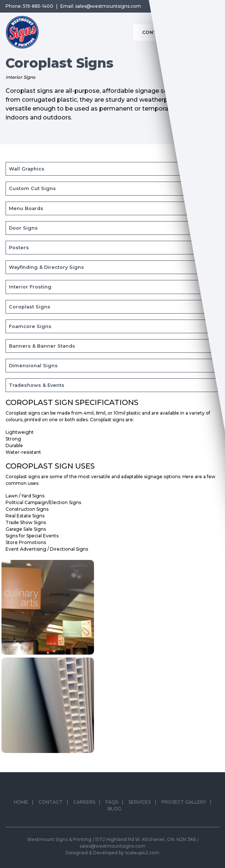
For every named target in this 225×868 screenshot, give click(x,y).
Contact (51, 805)
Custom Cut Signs (32, 188)
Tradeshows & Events (37, 385)
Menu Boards (26, 208)
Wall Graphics (27, 169)
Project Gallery (184, 805)
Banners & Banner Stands (42, 346)
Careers (84, 805)
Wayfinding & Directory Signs (46, 267)
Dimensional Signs (33, 366)
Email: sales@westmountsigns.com (101, 6)
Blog (115, 812)
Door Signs (23, 228)
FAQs (112, 805)
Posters (19, 248)
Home (21, 805)
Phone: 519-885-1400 (29, 6)
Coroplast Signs (30, 307)
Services (140, 805)
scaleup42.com (142, 853)
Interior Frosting (30, 287)
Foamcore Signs (30, 326)
